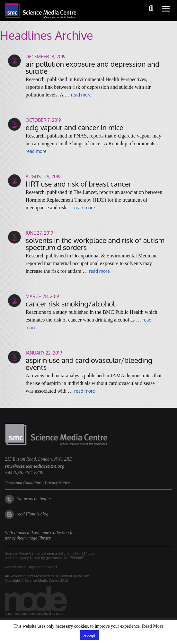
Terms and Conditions (23, 483)
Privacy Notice (57, 483)
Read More (153, 626)
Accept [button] (89, 635)
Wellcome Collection (50, 533)
